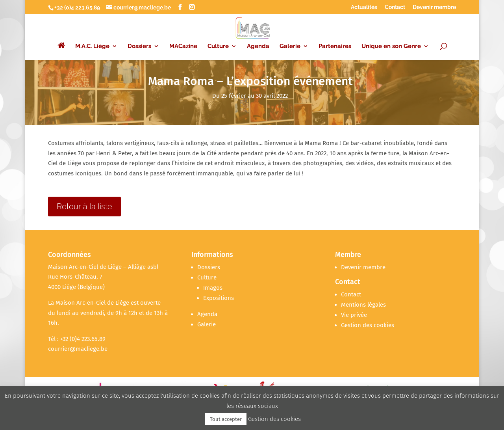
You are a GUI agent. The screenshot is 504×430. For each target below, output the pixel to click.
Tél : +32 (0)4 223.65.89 (77, 339)
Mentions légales (363, 305)
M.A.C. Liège (92, 39)
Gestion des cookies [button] (368, 325)
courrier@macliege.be (78, 349)
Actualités (364, 7)
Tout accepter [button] (226, 419)
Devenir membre (434, 7)
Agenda (258, 39)
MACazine (183, 39)
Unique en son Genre (391, 39)
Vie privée (354, 315)
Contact (395, 7)
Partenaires (335, 39)
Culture (218, 39)
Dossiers (139, 39)
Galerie (290, 39)
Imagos (213, 288)
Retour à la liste (84, 207)
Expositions (219, 298)
